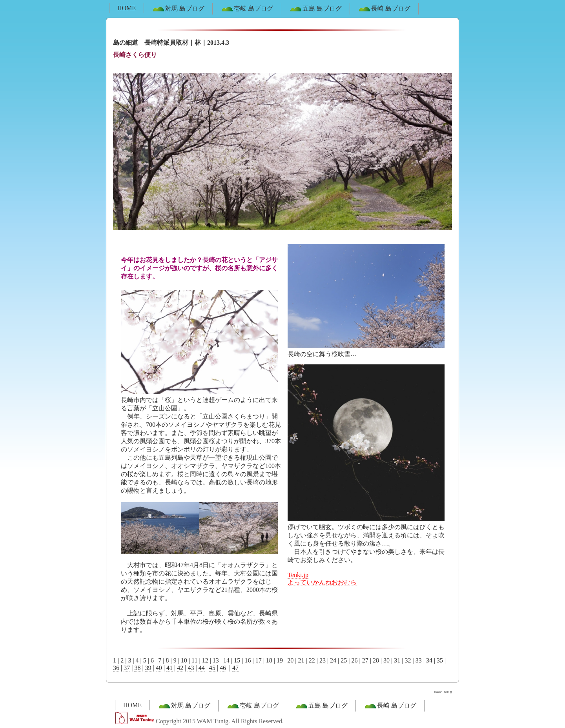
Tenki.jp (298, 575)
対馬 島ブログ (178, 9)
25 (344, 660)
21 (301, 660)
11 (194, 660)
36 (116, 668)
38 (137, 668)
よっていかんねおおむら (322, 582)
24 (333, 660)
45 (212, 668)
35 (440, 660)
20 (290, 660)
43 (191, 668)
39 (148, 668)
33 (419, 660)
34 (429, 660)
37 (127, 668)
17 (259, 660)
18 (269, 660)
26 (354, 660)
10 (184, 660)
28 (376, 660)
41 (169, 668)
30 (386, 660)
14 (226, 660)
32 (408, 660)
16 (248, 660)
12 (205, 660)
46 (223, 668)
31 (397, 660)
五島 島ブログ (315, 9)
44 (202, 668)
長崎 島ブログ (384, 9)
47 (235, 668)
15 (237, 660)
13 (216, 660)
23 (323, 660)
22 (312, 660)
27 (365, 660)
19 (280, 660)
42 (180, 668)
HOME (127, 8)
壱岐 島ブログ (247, 9)
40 (159, 668)
